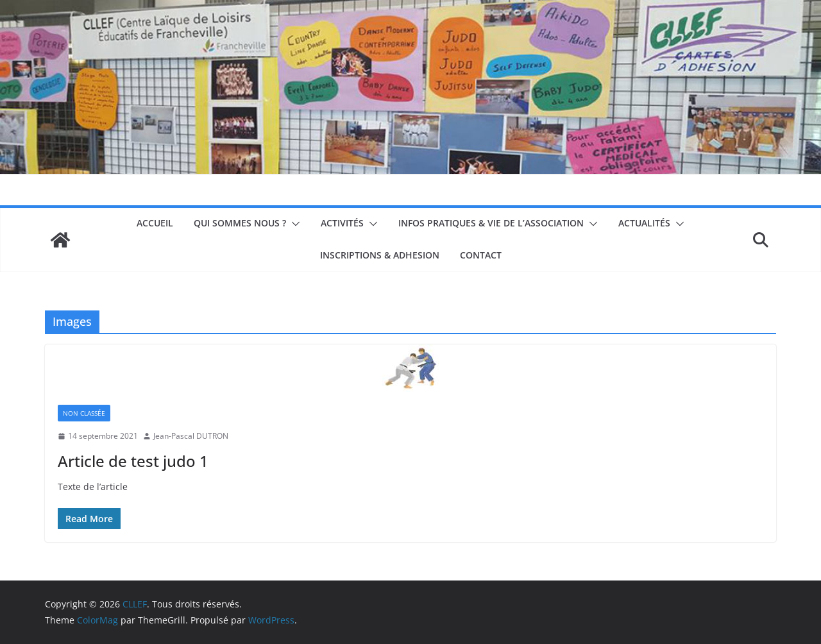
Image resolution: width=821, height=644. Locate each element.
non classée (84, 413)
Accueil (155, 223)
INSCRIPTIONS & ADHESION (380, 255)
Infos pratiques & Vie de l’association (491, 223)
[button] (293, 224)
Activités (342, 223)
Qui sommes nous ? (240, 223)
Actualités (644, 223)
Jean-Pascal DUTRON (191, 436)
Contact (481, 255)
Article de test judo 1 (133, 461)
